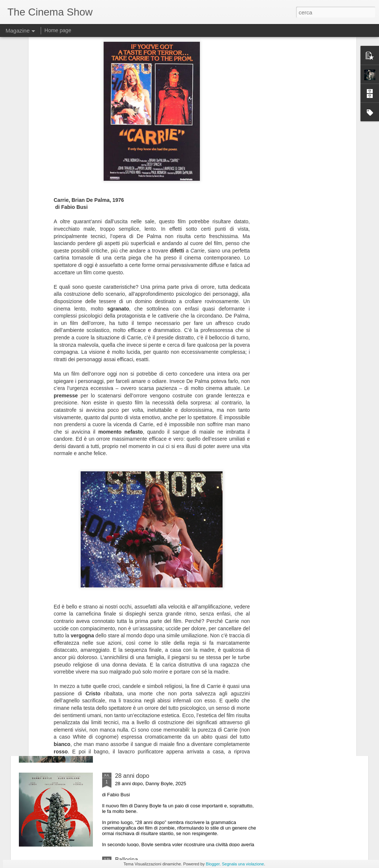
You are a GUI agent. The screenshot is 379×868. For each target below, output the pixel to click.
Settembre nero (135, 608)
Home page (58, 30)
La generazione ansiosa (147, 524)
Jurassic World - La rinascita (152, 692)
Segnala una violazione (243, 864)
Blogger (213, 864)
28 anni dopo (132, 776)
